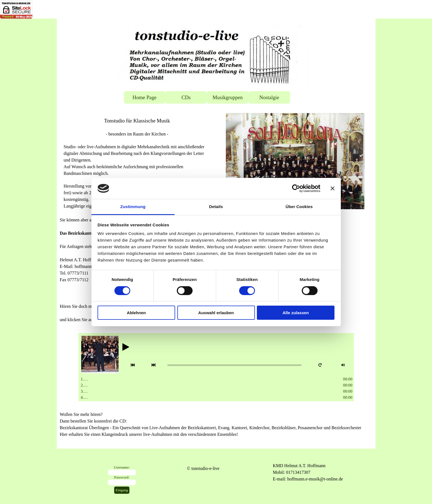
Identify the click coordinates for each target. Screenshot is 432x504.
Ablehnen (136, 313)
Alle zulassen (296, 313)
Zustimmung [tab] (133, 207)
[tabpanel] (137, 163)
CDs (186, 97)
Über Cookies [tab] (299, 207)
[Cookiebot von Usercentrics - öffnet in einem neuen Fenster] (296, 188)
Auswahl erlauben (216, 313)
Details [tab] (216, 207)
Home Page (145, 97)
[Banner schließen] (333, 188)
